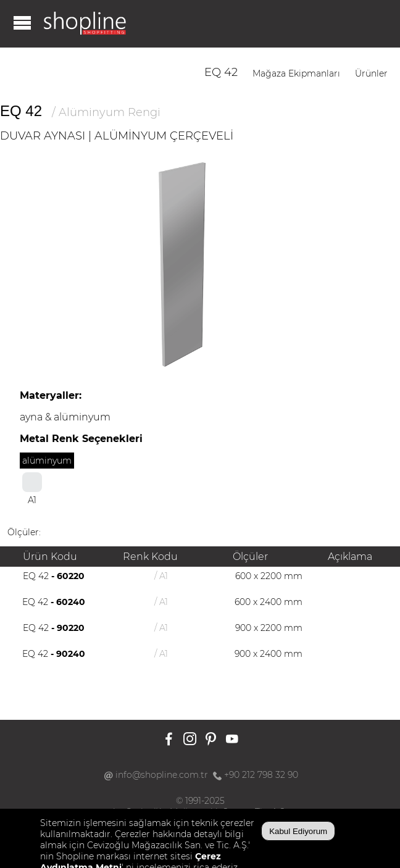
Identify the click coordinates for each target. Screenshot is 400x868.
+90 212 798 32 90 (261, 775)
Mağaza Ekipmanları (296, 73)
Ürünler (371, 73)
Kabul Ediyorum (298, 831)
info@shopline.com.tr (162, 775)
